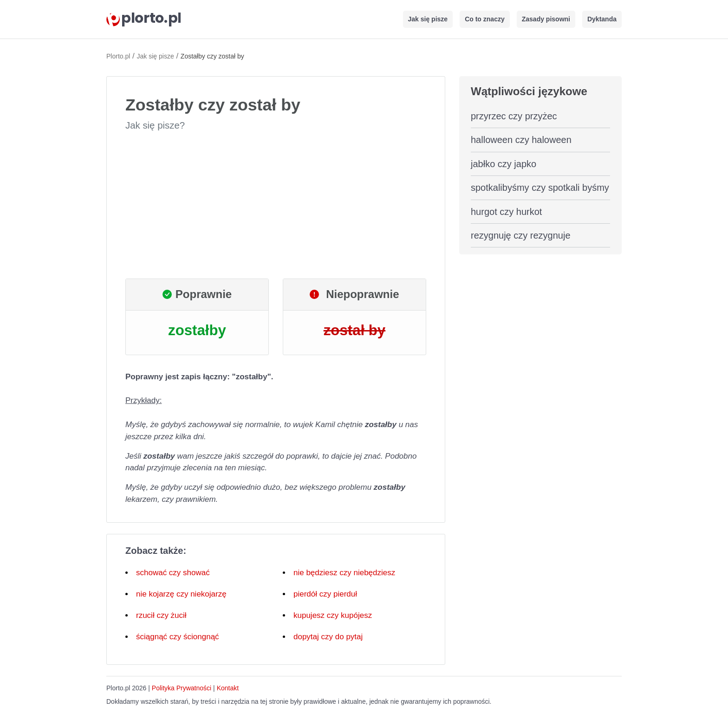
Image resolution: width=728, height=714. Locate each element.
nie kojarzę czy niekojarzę (181, 594)
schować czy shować (173, 573)
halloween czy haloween (521, 140)
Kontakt (228, 688)
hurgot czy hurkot (506, 212)
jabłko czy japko (504, 164)
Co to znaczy (485, 19)
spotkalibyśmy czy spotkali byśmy (540, 188)
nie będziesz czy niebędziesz (344, 573)
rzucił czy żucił (161, 615)
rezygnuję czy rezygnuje (521, 235)
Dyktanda (602, 19)
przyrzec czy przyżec (514, 116)
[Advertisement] (276, 205)
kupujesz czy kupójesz (333, 615)
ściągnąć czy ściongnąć (178, 637)
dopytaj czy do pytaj (328, 637)
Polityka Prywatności (182, 688)
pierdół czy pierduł (325, 594)
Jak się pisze (428, 19)
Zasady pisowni (546, 19)
